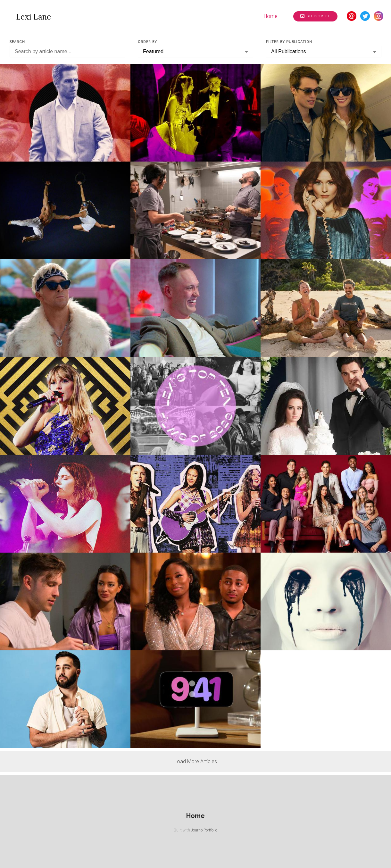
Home (271, 16)
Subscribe (315, 16)
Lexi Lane (33, 17)
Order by (147, 42)
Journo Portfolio (204, 830)
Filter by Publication (289, 42)
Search (17, 42)
